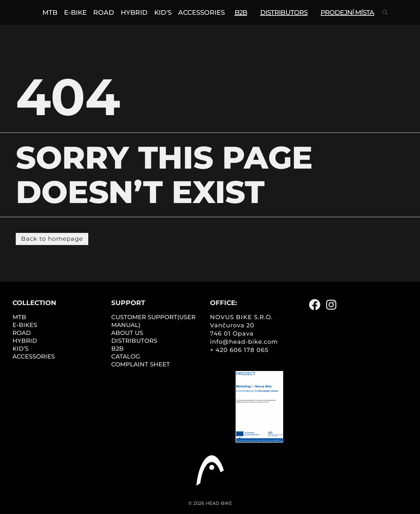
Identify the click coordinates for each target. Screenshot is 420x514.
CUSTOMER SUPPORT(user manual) (153, 321)
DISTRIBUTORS (134, 341)
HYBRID (25, 341)
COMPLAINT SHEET (141, 364)
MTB (19, 317)
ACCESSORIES (34, 357)
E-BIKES (25, 325)
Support (128, 303)
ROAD (22, 333)
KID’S (21, 349)
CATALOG (126, 357)
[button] (385, 12)
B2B (117, 349)
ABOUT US (127, 333)
